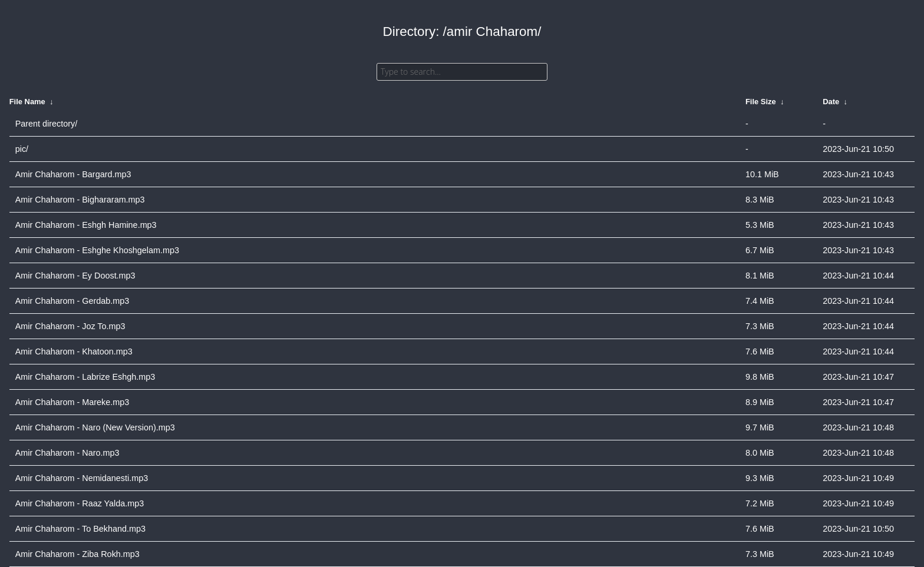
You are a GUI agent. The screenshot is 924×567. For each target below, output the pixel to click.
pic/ (22, 149)
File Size (761, 102)
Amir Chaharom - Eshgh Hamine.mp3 (86, 225)
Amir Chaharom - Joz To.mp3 (70, 326)
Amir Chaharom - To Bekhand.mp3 (80, 529)
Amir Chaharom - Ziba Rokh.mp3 (77, 554)
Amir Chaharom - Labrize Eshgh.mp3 (85, 377)
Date (831, 102)
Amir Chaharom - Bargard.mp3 (73, 174)
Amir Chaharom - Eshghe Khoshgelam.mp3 (97, 250)
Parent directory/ (47, 124)
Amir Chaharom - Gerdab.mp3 (72, 301)
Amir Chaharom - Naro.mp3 (67, 453)
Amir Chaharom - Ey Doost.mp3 (75, 276)
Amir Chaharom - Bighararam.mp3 (80, 200)
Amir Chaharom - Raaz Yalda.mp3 (80, 503)
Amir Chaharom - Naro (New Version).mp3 (95, 427)
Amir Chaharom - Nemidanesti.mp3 (82, 478)
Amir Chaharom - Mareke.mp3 (72, 402)
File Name (27, 102)
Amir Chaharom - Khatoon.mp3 (74, 352)
